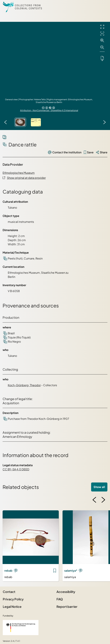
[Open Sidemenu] (103, 7)
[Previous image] (6, 122)
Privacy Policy (13, 599)
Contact (9, 592)
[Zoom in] (102, 41)
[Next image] (104, 122)
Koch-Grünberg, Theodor (24, 385)
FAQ (60, 599)
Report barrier (67, 607)
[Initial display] (102, 34)
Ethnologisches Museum (19, 173)
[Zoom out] (102, 47)
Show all (99, 487)
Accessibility (66, 592)
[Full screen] (102, 27)
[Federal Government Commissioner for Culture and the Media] (21, 628)
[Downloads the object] (102, 58)
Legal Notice (12, 607)
